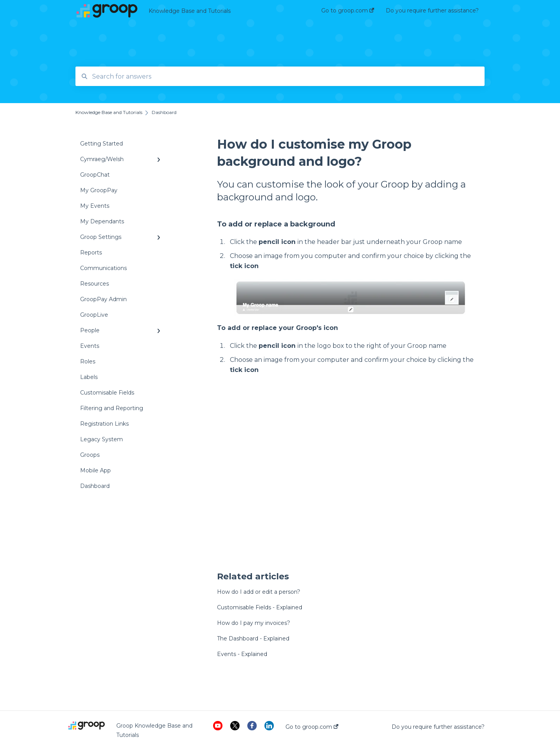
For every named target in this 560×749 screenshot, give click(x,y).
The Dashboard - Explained (253, 638)
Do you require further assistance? (438, 727)
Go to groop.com (312, 727)
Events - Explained (242, 654)
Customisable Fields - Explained (260, 607)
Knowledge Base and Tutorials (190, 11)
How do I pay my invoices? (254, 623)
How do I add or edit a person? (259, 592)
